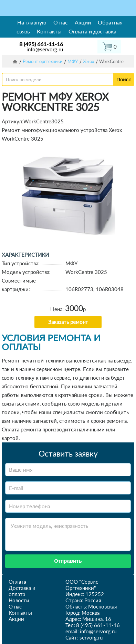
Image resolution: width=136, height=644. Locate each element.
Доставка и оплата (22, 591)
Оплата (17, 582)
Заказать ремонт (68, 322)
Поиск (124, 79)
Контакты (49, 31)
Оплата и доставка (92, 31)
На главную (32, 22)
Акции (83, 22)
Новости (19, 600)
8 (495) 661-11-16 (41, 44)
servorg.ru (91, 637)
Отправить (68, 561)
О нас (61, 22)
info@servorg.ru (45, 49)
